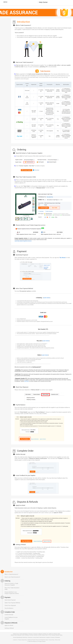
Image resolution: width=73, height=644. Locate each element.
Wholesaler (58, 637)
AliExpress (40, 634)
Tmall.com (30, 634)
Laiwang (53, 635)
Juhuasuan (35, 634)
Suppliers (48, 637)
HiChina (32, 635)
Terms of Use (57, 640)
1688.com (51, 634)
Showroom (30, 637)
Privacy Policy (51, 640)
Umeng (43, 635)
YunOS (23, 635)
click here (26, 381)
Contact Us (15, 640)
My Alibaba (63, 258)
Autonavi (36, 635)
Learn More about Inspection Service (23, 241)
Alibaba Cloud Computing (16, 635)
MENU (4, 2)
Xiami (46, 635)
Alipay (61, 635)
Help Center (43, 2)
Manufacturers (43, 637)
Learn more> (47, 298)
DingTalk (57, 635)
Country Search (36, 637)
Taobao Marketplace (24, 634)
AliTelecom (27, 635)
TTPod (50, 635)
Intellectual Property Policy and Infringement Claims (38, 640)
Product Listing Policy (22, 640)
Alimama (55, 634)
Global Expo (25, 637)
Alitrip (59, 634)
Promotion (53, 637)
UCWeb (40, 635)
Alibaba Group (16, 634)
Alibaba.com (30, 2)
